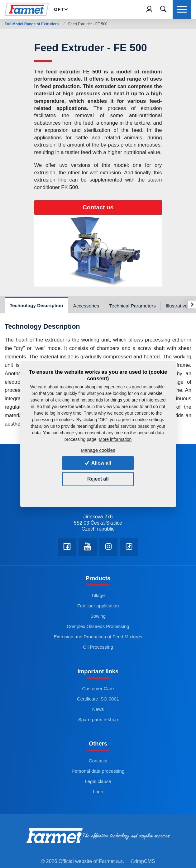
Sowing (98, 617)
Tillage (98, 597)
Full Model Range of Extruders (32, 24)
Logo (98, 793)
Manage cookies (98, 450)
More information (115, 439)
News (98, 710)
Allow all (98, 463)
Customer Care (98, 690)
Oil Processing (98, 648)
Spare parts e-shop (98, 721)
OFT (62, 9)
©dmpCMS (143, 863)
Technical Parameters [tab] (132, 306)
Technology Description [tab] (36, 305)
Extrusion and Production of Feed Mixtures (98, 638)
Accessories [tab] (86, 306)
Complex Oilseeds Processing (98, 628)
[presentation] (192, 304)
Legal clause (98, 783)
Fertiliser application (98, 607)
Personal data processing (98, 773)
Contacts (98, 762)
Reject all (98, 479)
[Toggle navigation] (163, 9)
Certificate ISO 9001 (98, 700)
